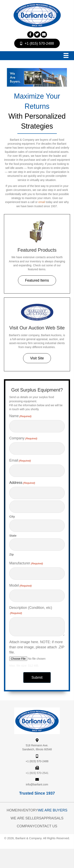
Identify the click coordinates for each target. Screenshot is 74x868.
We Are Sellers (26, 818)
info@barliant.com (37, 784)
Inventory (28, 810)
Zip (12, 554)
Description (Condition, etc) (31, 610)
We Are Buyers (53, 810)
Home (12, 810)
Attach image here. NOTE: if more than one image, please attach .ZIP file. (37, 647)
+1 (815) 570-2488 (37, 761)
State (13, 536)
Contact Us (46, 826)
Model (21, 586)
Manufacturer (26, 563)
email (42, 202)
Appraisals (52, 818)
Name (20, 416)
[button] (30, 35)
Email (20, 461)
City (12, 516)
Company (23, 438)
